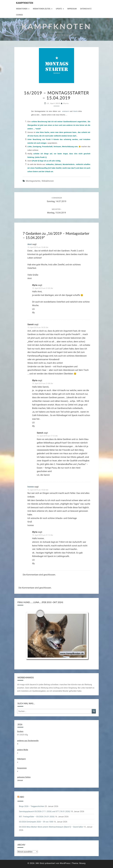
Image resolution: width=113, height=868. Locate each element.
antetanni (66, 111)
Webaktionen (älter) (42, 9)
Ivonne (31, 487)
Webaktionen (22, 9)
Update (59, 9)
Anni (30, 244)
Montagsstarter (33, 181)
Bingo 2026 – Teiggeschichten (32, 806)
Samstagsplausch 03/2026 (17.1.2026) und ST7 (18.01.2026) (45, 811)
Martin (76, 111)
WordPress (65, 863)
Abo (22, 797)
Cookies (19, 15)
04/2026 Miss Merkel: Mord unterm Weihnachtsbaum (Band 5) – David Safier (51, 827)
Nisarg (82, 863)
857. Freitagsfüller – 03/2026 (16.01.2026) (37, 817)
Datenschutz (86, 9)
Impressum (72, 9)
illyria (66, 103)
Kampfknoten (25, 3)
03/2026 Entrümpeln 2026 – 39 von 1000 (36, 822)
